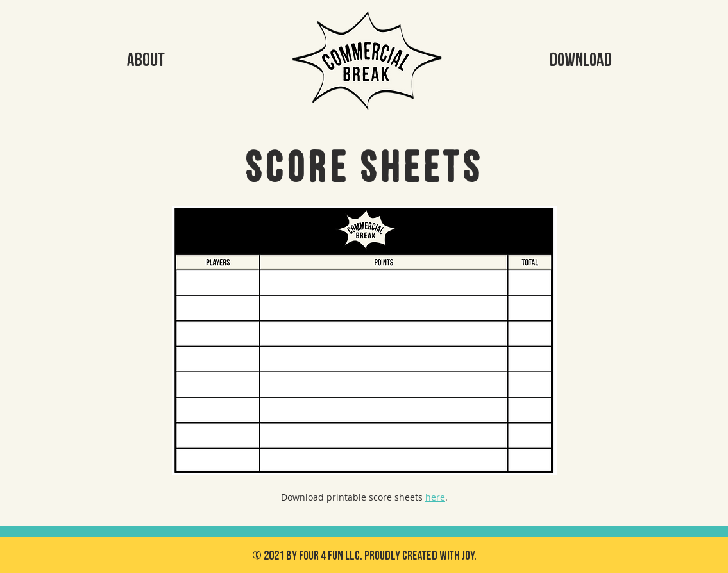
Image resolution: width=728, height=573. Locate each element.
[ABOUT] (146, 60)
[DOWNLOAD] (581, 60)
